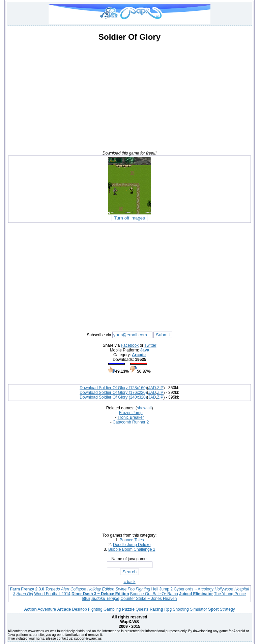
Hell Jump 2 (162, 589)
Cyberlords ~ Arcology (194, 589)
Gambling (112, 609)
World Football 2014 (52, 594)
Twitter (150, 345)
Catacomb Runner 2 (131, 422)
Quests (142, 609)
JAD (152, 388)
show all (144, 408)
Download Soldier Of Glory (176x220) (113, 393)
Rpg (168, 609)
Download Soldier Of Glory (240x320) (113, 397)
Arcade (139, 355)
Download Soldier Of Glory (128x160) (113, 388)
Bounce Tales (132, 540)
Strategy (227, 609)
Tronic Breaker (131, 417)
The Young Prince (230, 594)
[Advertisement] (129, 94)
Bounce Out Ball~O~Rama (154, 594)
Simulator (198, 609)
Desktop (80, 609)
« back (129, 582)
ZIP (160, 388)
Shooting (181, 609)
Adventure (47, 609)
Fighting (95, 609)
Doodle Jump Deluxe (132, 545)
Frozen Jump (131, 413)
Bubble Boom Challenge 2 (132, 549)
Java (145, 350)
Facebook (130, 345)
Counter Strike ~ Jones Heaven (149, 599)
